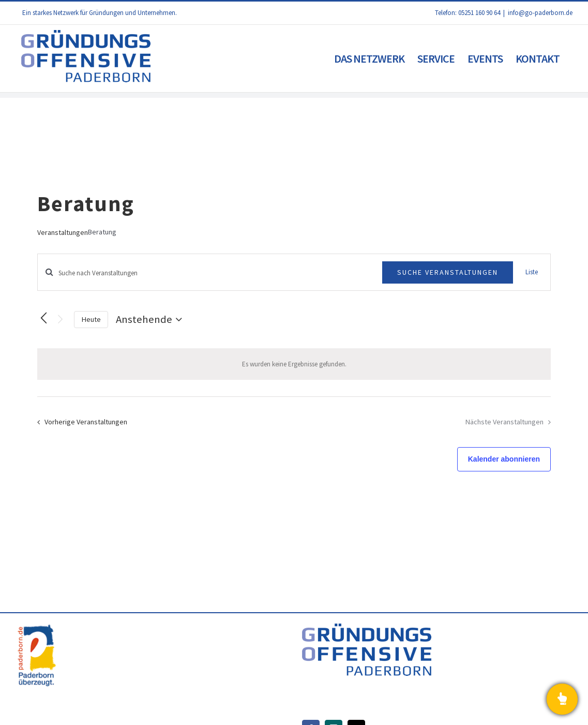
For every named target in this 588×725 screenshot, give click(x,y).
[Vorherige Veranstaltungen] (43, 318)
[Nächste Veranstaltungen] (60, 320)
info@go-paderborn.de (540, 13)
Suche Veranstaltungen (448, 272)
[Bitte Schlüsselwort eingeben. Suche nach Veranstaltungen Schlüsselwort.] (210, 273)
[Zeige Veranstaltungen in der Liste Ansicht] (532, 272)
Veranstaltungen (63, 232)
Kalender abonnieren (504, 459)
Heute (91, 319)
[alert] (294, 364)
